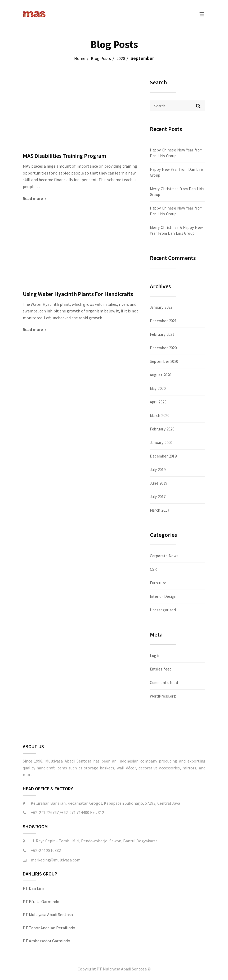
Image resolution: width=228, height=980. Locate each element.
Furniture (158, 583)
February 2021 (162, 334)
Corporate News (164, 556)
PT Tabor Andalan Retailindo (49, 928)
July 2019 (158, 470)
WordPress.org (163, 696)
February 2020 (162, 429)
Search (198, 106)
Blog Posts (101, 58)
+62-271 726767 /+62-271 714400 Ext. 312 (67, 812)
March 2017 (160, 510)
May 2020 (158, 388)
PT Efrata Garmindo (41, 901)
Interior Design (163, 596)
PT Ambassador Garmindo (46, 941)
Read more (33, 198)
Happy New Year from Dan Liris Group (177, 172)
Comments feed (164, 683)
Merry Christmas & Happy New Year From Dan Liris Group (176, 230)
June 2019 (159, 483)
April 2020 (158, 402)
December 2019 (163, 456)
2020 (121, 58)
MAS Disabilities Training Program (64, 156)
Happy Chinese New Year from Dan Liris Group (176, 153)
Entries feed (161, 669)
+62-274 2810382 (46, 850)
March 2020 (160, 415)
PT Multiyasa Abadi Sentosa (48, 914)
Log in (155, 655)
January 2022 (161, 307)
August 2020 (161, 375)
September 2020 (164, 361)
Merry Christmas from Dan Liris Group (177, 192)
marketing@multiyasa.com (56, 860)
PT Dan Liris (34, 888)
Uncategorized (163, 610)
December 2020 (163, 348)
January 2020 (161, 443)
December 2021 (163, 321)
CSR (153, 569)
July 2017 (158, 497)
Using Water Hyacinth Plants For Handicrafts (78, 294)
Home (80, 58)
